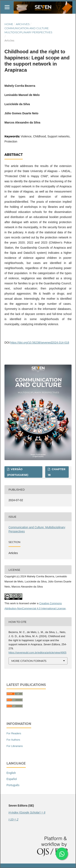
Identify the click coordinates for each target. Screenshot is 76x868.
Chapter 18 (57, 472)
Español (12, 779)
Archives (23, 24)
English (11, 773)
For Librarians (15, 746)
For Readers (14, 733)
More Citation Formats (29, 661)
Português (13, 785)
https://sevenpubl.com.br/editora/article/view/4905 (37, 653)
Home (9, 24)
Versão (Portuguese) (18, 472)
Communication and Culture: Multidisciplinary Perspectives (28, 30)
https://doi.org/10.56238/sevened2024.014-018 (40, 343)
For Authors (13, 740)
